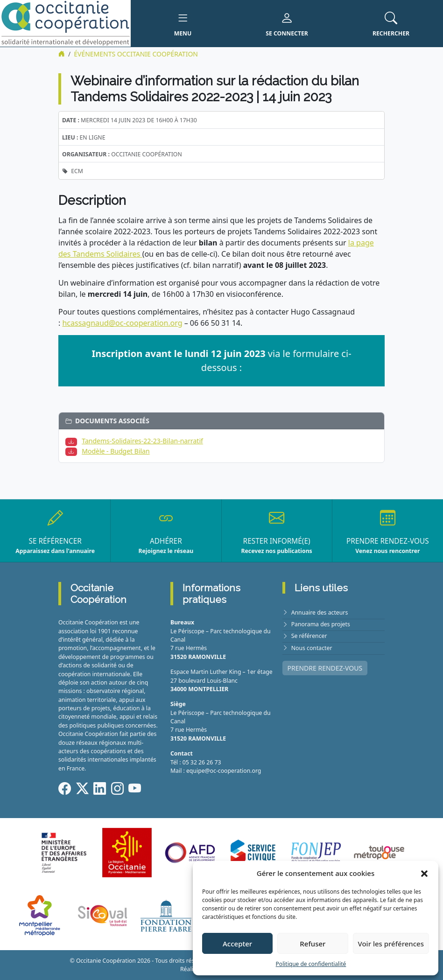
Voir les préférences (391, 944)
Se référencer (309, 636)
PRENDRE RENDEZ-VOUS (325, 668)
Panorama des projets (321, 624)
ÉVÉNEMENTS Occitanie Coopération (136, 54)
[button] (424, 873)
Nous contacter (312, 648)
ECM (77, 171)
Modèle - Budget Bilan (116, 451)
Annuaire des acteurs (320, 612)
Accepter (237, 944)
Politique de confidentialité (311, 964)
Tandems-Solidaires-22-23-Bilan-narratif (142, 441)
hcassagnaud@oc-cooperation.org (122, 323)
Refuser (313, 944)
